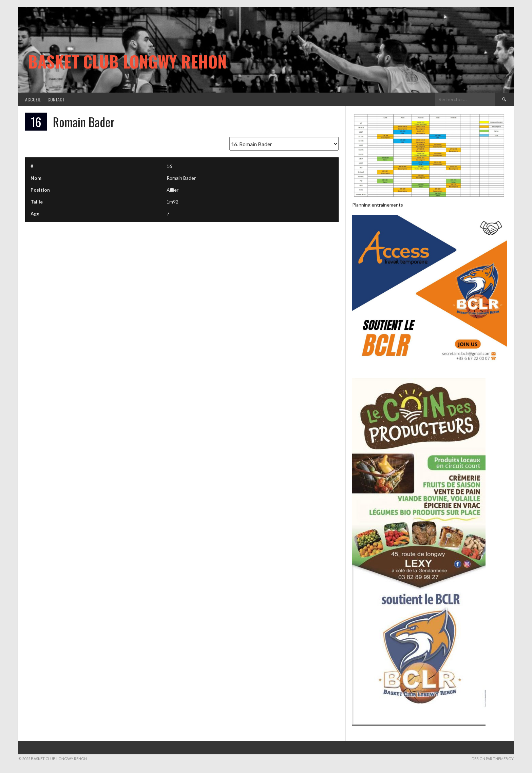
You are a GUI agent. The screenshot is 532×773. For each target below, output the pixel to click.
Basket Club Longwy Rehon (127, 61)
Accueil (33, 99)
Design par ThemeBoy (493, 759)
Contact (56, 99)
